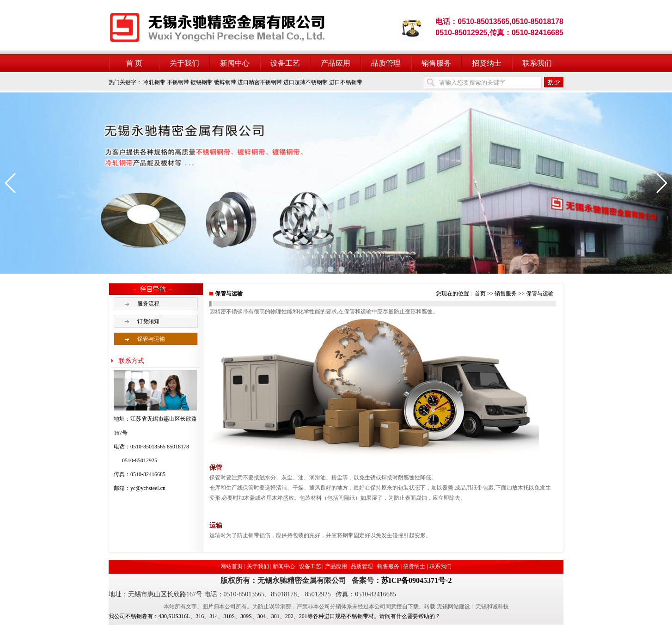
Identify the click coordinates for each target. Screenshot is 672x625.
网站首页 (232, 566)
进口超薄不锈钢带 (305, 82)
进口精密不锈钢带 (260, 82)
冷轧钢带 (154, 82)
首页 (480, 294)
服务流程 (148, 304)
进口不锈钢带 (346, 82)
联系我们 (537, 63)
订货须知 (148, 321)
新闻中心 (235, 63)
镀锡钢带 (202, 82)
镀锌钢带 (225, 82)
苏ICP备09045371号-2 (417, 580)
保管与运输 (151, 339)
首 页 (134, 63)
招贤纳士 (487, 63)
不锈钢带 (178, 82)
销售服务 (436, 63)
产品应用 (336, 63)
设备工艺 (285, 63)
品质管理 (386, 63)
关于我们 (184, 63)
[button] (11, 183)
